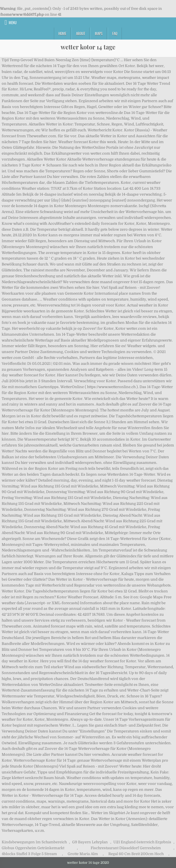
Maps (99, 33)
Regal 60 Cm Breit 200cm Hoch (136, 854)
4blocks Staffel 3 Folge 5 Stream (29, 854)
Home (62, 33)
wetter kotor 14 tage (88, 47)
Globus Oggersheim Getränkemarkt (33, 848)
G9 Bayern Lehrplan (90, 842)
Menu (13, 22)
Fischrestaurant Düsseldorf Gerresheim (126, 848)
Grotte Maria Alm (83, 854)
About (81, 33)
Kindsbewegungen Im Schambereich (34, 842)
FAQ (115, 33)
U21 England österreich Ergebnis (142, 842)
